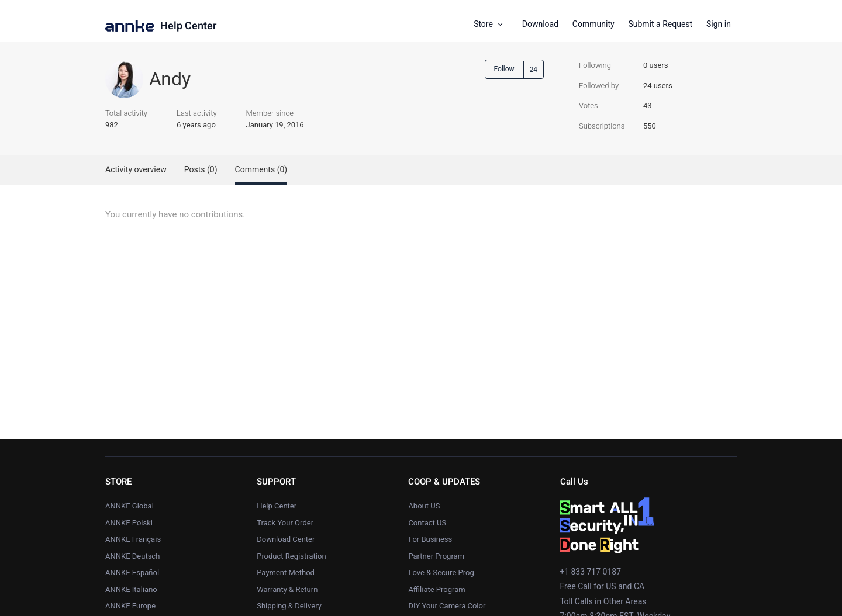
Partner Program (436, 556)
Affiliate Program (436, 589)
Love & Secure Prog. (442, 572)
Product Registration (291, 556)
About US (424, 506)
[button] (492, 25)
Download (540, 24)
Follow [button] (504, 69)
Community (593, 24)
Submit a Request (660, 24)
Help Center (188, 26)
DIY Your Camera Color (447, 606)
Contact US (427, 523)
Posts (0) (201, 170)
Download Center (286, 539)
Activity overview (136, 170)
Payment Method (286, 572)
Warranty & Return (287, 589)
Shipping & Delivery (289, 606)
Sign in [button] (719, 24)
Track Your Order (285, 523)
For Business (430, 539)
